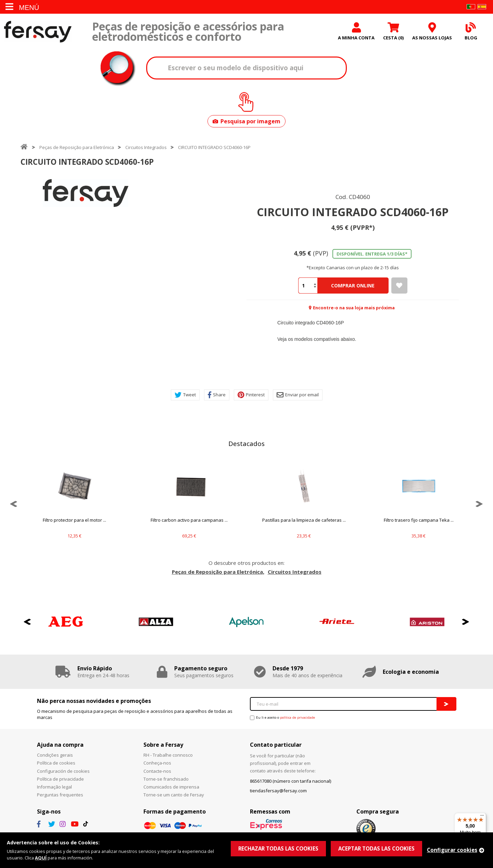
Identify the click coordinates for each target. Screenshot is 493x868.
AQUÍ (41, 858)
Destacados (246, 444)
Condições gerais (55, 755)
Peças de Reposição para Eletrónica (77, 147)
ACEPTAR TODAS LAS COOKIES (376, 848)
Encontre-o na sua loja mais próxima (354, 308)
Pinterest (251, 395)
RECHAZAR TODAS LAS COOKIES (278, 848)
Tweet (185, 395)
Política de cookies (56, 763)
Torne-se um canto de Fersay (174, 795)
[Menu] (482, 817)
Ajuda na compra (60, 745)
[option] (86, 193)
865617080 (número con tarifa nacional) (290, 781)
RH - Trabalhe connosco (168, 755)
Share (217, 395)
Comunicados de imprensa (171, 787)
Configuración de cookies (63, 771)
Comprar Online (353, 286)
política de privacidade (298, 717)
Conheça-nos (157, 763)
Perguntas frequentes (60, 795)
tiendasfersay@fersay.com (278, 791)
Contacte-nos (157, 771)
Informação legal (54, 787)
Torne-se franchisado (166, 779)
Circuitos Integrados (146, 147)
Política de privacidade (60, 779)
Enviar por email (298, 395)
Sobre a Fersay (163, 745)
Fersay (38, 32)
